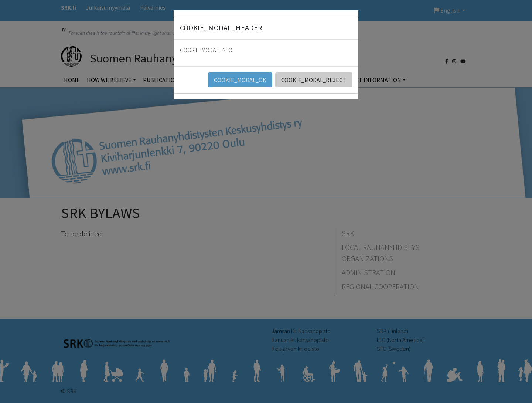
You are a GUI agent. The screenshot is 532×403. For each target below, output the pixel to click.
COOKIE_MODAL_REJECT (314, 80)
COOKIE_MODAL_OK (240, 80)
